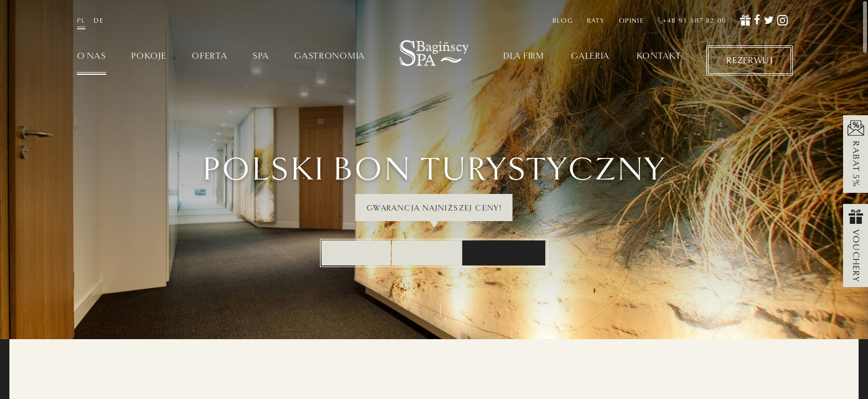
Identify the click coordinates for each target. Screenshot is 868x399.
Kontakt (659, 56)
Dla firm (524, 56)
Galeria (590, 56)
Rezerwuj (750, 60)
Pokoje (149, 56)
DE (98, 20)
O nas (92, 56)
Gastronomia (329, 56)
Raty (596, 20)
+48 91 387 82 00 (692, 20)
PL (81, 20)
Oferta (209, 56)
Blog (563, 20)
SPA (260, 56)
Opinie (631, 20)
